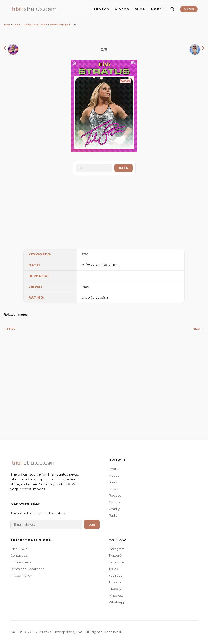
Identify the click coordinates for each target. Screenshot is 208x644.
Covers (114, 502)
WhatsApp (117, 602)
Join (92, 525)
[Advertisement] (104, 211)
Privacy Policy (21, 575)
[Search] (172, 9)
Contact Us (19, 555)
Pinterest (116, 595)
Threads (115, 582)
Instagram (117, 549)
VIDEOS (122, 9)
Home (7, 25)
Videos (114, 475)
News (113, 489)
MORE (158, 9)
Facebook (117, 562)
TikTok (113, 569)
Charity (114, 509)
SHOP (140, 9)
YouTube (116, 575)
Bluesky (115, 589)
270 (85, 254)
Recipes (115, 495)
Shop (113, 482)
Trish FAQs (19, 549)
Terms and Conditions (27, 569)
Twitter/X (116, 555)
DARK (189, 9)
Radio (113, 515)
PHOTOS (101, 9)
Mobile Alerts (21, 562)
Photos (17, 25)
